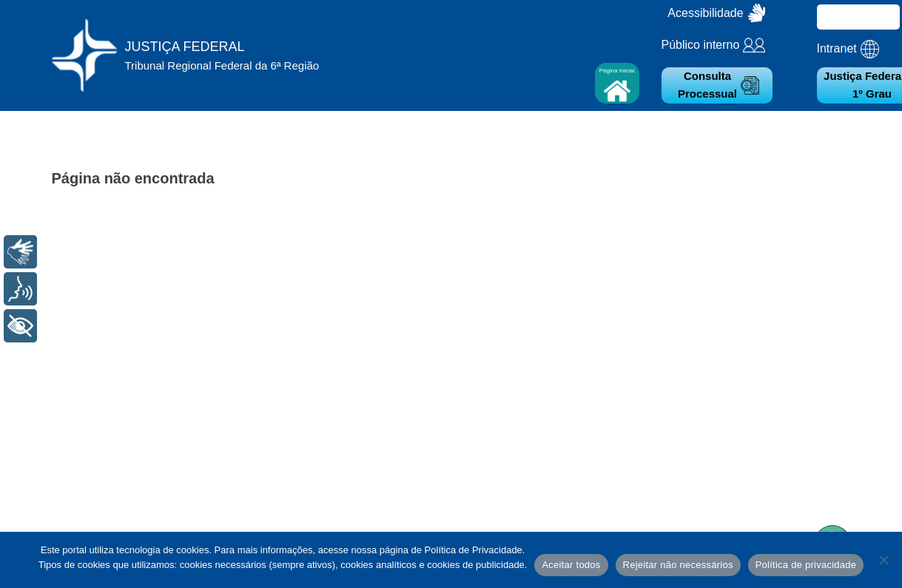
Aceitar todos (571, 565)
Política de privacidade (806, 565)
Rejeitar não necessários (678, 565)
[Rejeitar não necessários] (884, 560)
